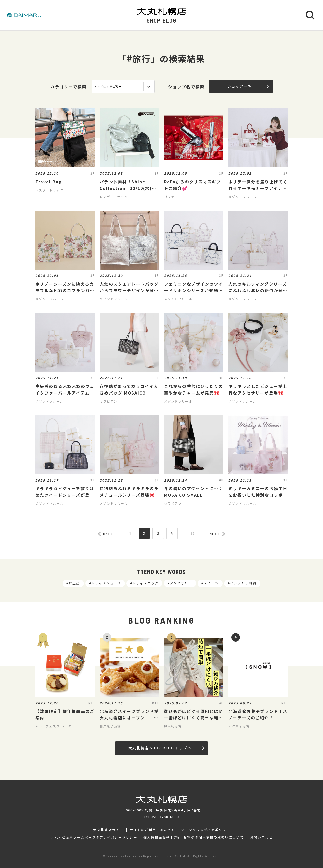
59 (193, 533)
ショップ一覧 (248, 86)
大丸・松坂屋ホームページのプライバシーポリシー (94, 837)
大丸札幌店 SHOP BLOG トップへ (166, 748)
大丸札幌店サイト (108, 830)
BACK (106, 534)
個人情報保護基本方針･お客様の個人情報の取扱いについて (194, 837)
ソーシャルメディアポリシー (205, 830)
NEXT (217, 534)
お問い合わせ (261, 837)
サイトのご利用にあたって (152, 830)
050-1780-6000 (165, 817)
